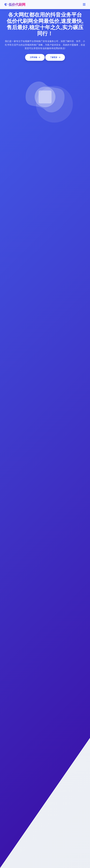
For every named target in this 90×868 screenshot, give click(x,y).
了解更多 (55, 57)
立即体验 (35, 57)
